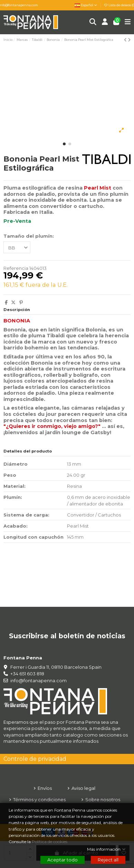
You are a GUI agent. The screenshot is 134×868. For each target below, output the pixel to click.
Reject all (108, 860)
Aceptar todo (63, 860)
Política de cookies (50, 842)
